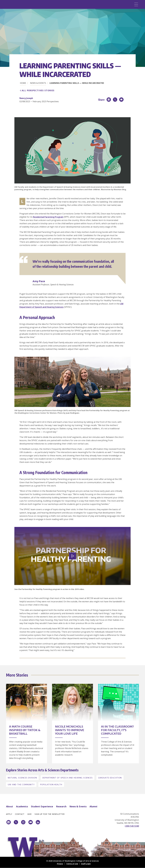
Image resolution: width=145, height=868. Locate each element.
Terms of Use (72, 864)
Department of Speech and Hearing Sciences (68, 778)
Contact (20, 814)
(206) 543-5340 (132, 826)
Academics (22, 806)
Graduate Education (110, 778)
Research (61, 806)
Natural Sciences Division (22, 778)
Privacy (60, 864)
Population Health (51, 784)
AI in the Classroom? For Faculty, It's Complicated (117, 730)
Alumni (93, 806)
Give (30, 814)
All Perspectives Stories (38, 90)
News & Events (38, 83)
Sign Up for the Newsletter (50, 814)
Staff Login (86, 864)
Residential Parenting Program (48, 217)
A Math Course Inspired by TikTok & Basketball (25, 730)
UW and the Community (21, 784)
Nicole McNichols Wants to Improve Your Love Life (70, 730)
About (10, 806)
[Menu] (136, 4)
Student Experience (42, 806)
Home (23, 83)
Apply (9, 814)
